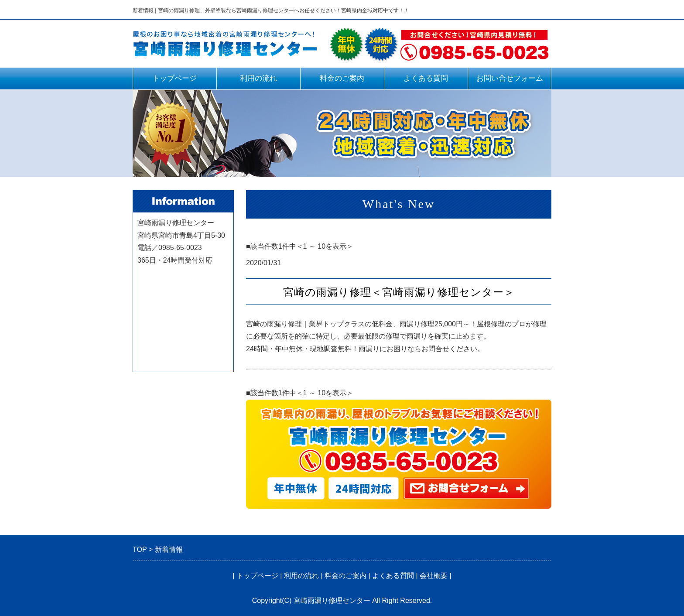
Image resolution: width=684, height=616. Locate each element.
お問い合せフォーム (510, 78)
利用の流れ (258, 78)
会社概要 (434, 576)
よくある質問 (426, 78)
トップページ (174, 78)
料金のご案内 (342, 78)
